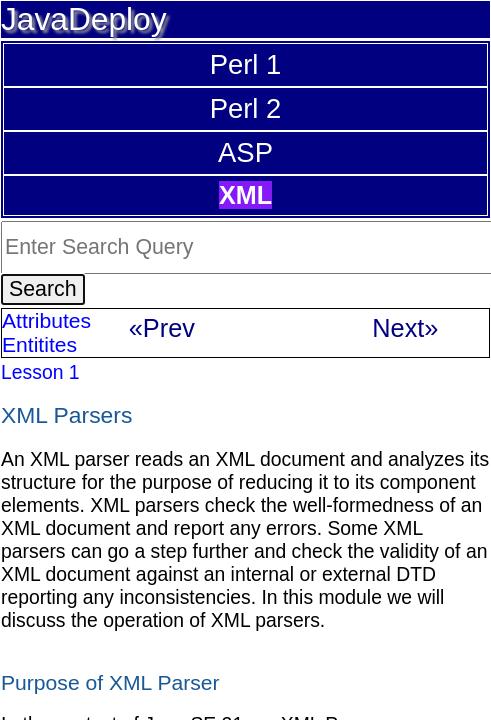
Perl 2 (246, 108)
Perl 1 (246, 64)
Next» (405, 328)
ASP (245, 152)
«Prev (162, 328)
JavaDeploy (84, 19)
